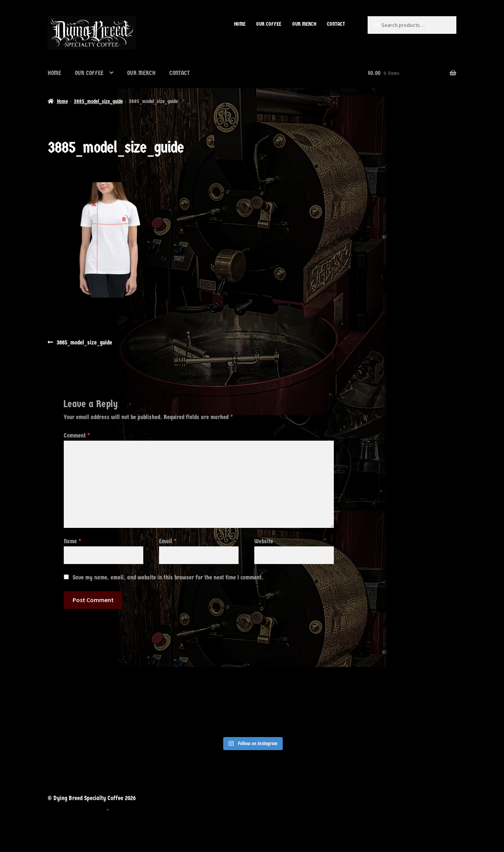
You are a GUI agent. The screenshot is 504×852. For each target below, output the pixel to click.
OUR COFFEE (269, 24)
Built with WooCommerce (77, 808)
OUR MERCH (304, 24)
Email (168, 541)
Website (264, 541)
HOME (240, 24)
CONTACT (336, 24)
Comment (77, 435)
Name (73, 541)
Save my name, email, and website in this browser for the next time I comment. (168, 577)
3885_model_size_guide (98, 101)
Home (62, 101)
